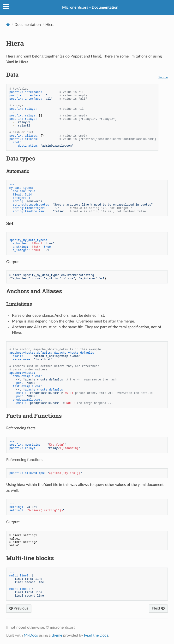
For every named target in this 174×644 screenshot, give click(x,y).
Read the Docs (96, 635)
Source (163, 77)
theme (57, 635)
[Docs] (8, 25)
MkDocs (31, 635)
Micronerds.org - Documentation (90, 7)
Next (158, 608)
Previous (19, 608)
